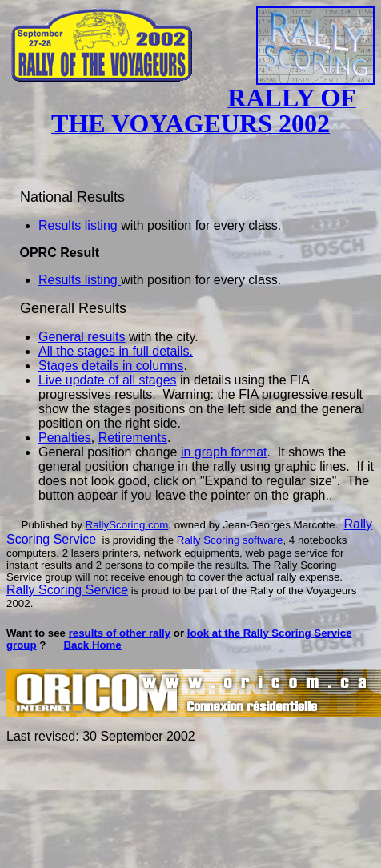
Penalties (65, 438)
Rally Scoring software (230, 540)
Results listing (80, 225)
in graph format (224, 452)
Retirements (133, 438)
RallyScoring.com (127, 525)
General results (82, 337)
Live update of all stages (108, 380)
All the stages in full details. (116, 351)
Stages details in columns (111, 366)
